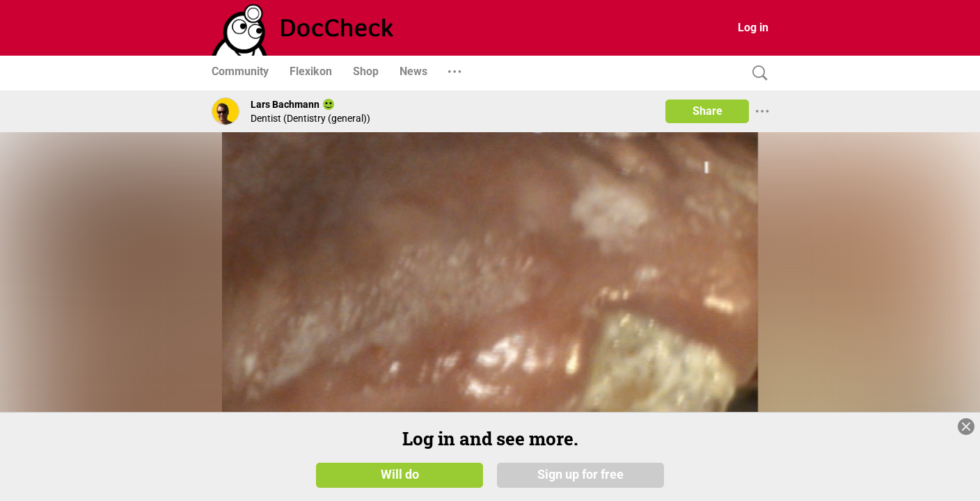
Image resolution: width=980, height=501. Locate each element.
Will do (400, 475)
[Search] (757, 73)
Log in (753, 27)
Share (708, 111)
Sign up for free (580, 475)
